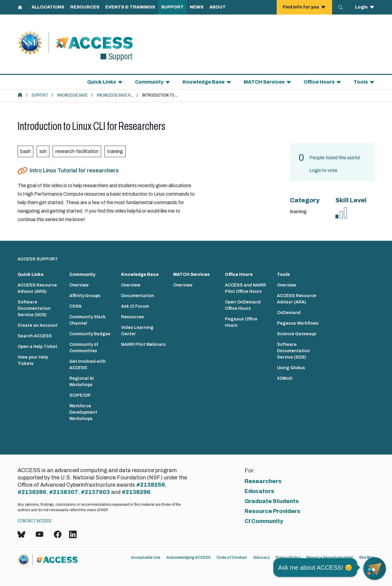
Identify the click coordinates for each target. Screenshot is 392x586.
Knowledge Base (72, 95)
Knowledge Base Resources (123, 95)
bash (25, 151)
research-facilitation (77, 151)
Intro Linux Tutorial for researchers (74, 171)
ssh (43, 151)
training (115, 151)
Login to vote (323, 170)
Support (40, 95)
